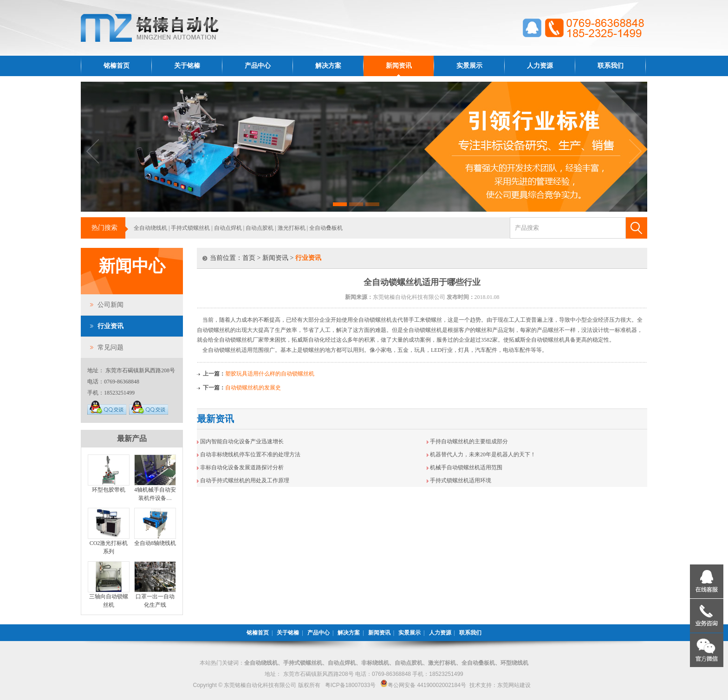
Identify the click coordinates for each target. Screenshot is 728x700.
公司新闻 (110, 305)
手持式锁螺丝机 (190, 228)
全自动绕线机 (150, 228)
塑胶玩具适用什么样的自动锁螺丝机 (270, 374)
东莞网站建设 (514, 685)
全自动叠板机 (326, 228)
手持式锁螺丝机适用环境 (461, 480)
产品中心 (258, 66)
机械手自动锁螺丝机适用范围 (466, 467)
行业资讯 (110, 326)
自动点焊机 (228, 228)
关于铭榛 (187, 66)
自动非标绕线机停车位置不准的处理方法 (250, 454)
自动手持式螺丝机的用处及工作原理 (245, 480)
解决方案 (328, 66)
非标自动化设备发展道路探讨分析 (242, 467)
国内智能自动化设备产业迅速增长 (242, 441)
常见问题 (110, 347)
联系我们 (611, 66)
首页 (249, 258)
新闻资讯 (399, 66)
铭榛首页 (117, 66)
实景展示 (469, 66)
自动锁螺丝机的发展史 (253, 388)
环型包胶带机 (109, 490)
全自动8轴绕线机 (155, 543)
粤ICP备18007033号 (350, 685)
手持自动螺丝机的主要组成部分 (469, 441)
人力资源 (540, 66)
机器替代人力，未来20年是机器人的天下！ (483, 454)
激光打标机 (292, 228)
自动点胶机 (260, 228)
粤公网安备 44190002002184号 (423, 685)
